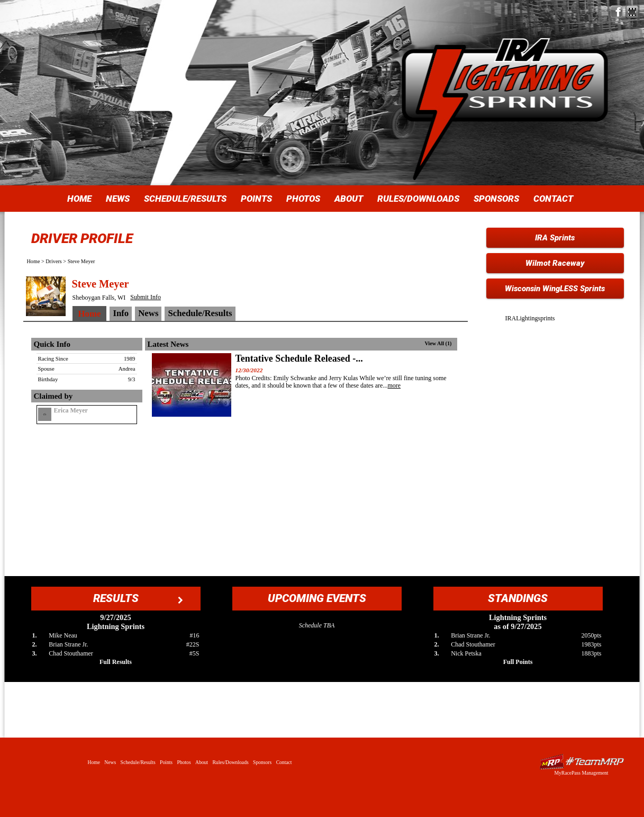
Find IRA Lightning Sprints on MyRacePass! (632, 12)
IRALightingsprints (530, 318)
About (349, 199)
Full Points (518, 662)
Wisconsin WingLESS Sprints (555, 289)
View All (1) (438, 343)
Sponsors (496, 199)
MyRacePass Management (581, 773)
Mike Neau (63, 635)
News (118, 199)
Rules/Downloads (418, 199)
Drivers (54, 261)
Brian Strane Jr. (68, 644)
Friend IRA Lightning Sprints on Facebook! (617, 12)
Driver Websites (582, 762)
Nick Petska (466, 653)
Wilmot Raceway (555, 263)
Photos (303, 199)
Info (121, 313)
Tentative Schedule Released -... (299, 358)
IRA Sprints (555, 238)
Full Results (116, 662)
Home (79, 199)
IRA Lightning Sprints (505, 85)
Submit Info (146, 297)
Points (256, 199)
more (394, 385)
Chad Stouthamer (71, 653)
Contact (553, 199)
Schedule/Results (185, 199)
